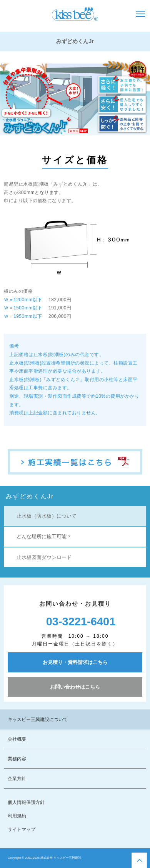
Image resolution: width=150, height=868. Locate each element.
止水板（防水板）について (47, 516)
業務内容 (17, 759)
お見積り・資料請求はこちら (75, 662)
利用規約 (17, 816)
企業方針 (17, 778)
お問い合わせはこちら (75, 687)
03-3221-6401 (81, 621)
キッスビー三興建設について (38, 719)
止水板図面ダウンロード (44, 557)
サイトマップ (22, 829)
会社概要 (17, 739)
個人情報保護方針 (26, 802)
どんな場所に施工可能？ (44, 536)
